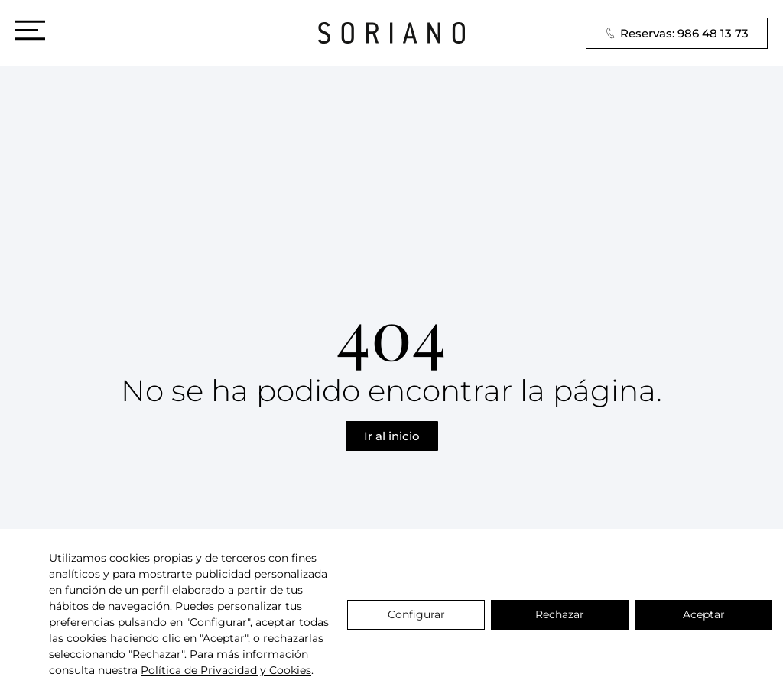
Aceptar (704, 614)
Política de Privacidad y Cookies (226, 670)
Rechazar (560, 614)
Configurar (416, 614)
